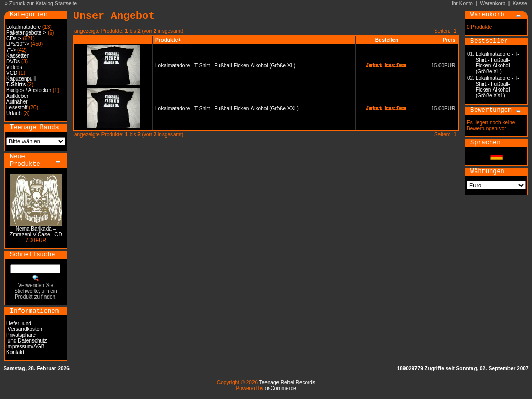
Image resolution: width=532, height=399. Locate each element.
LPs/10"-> (18, 44)
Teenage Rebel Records (287, 383)
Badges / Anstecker (29, 90)
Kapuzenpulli (21, 79)
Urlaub (14, 113)
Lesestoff (17, 107)
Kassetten (18, 56)
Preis (449, 40)
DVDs (13, 61)
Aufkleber (17, 96)
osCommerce (280, 388)
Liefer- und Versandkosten (24, 326)
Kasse (520, 3)
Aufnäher (17, 102)
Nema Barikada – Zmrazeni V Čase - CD (36, 232)
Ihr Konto (462, 3)
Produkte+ (168, 40)
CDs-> (14, 38)
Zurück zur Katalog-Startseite (43, 3)
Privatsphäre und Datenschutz (27, 338)
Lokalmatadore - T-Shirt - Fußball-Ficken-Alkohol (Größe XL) (225, 66)
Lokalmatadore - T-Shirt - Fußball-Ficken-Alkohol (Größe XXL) (227, 109)
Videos (14, 67)
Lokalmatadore (24, 27)
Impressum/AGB (25, 346)
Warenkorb (493, 3)
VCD (12, 73)
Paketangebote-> (26, 33)
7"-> (11, 50)
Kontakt (15, 352)
